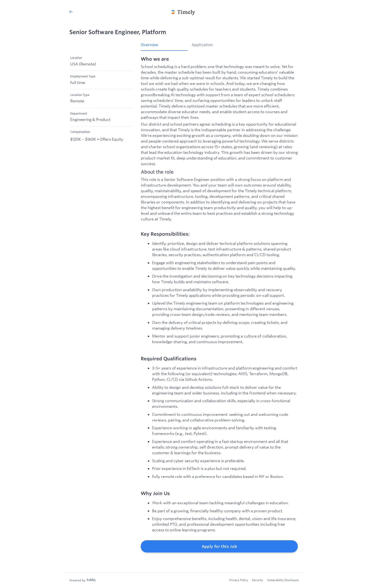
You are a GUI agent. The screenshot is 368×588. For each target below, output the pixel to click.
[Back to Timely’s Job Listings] (71, 12)
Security (258, 580)
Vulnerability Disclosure (283, 580)
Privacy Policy (239, 580)
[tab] (164, 46)
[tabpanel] (219, 304)
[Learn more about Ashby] (83, 580)
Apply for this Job (219, 546)
